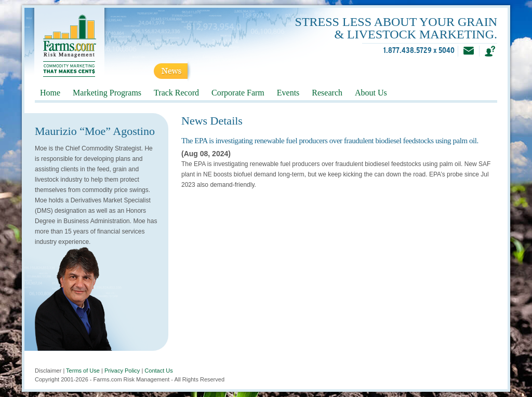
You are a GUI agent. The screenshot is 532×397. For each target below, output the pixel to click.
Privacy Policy (122, 371)
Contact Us (158, 371)
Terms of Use (83, 371)
